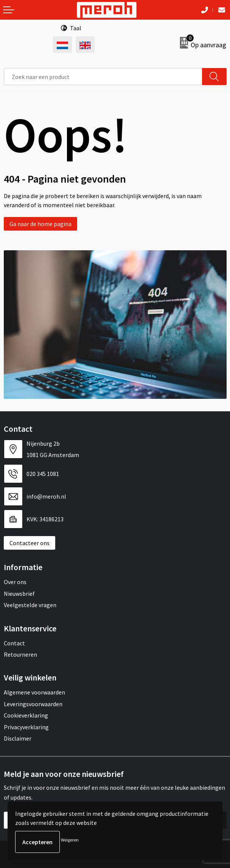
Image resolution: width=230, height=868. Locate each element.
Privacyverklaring (26, 727)
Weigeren (70, 840)
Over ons (15, 582)
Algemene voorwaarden (34, 692)
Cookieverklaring (26, 715)
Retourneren (20, 654)
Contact (14, 643)
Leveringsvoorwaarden (33, 704)
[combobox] (103, 77)
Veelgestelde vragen (30, 605)
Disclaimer (18, 738)
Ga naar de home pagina (40, 224)
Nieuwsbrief (19, 594)
